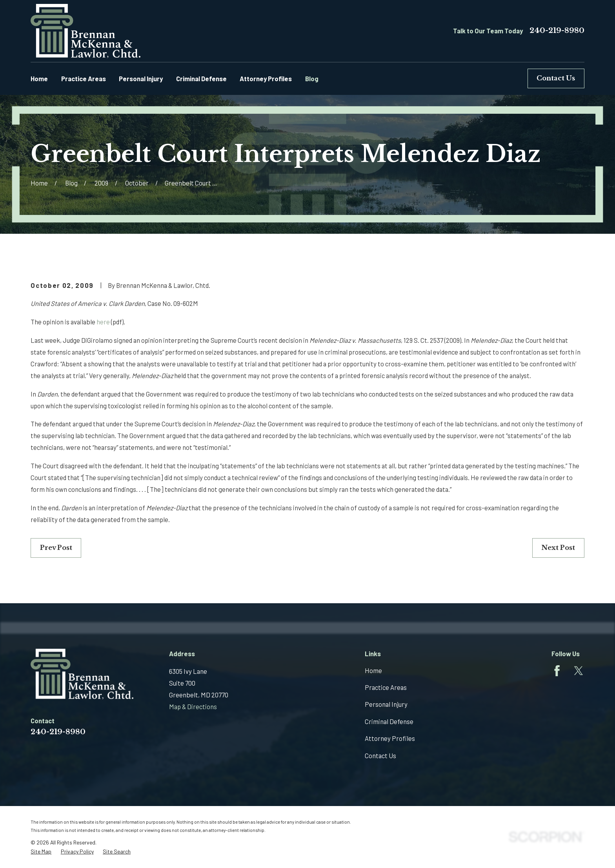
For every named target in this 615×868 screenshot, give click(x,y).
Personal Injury (386, 704)
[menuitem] (41, 852)
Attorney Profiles (390, 738)
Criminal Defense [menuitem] (201, 78)
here (103, 322)
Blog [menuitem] (312, 78)
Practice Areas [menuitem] (84, 78)
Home (373, 670)
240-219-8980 (557, 31)
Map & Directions (193, 706)
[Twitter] (579, 671)
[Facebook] (557, 671)
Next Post (558, 548)
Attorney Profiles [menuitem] (266, 78)
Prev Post (56, 548)
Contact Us (556, 78)
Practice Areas (386, 687)
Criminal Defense (389, 721)
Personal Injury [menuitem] (141, 78)
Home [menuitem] (39, 78)
